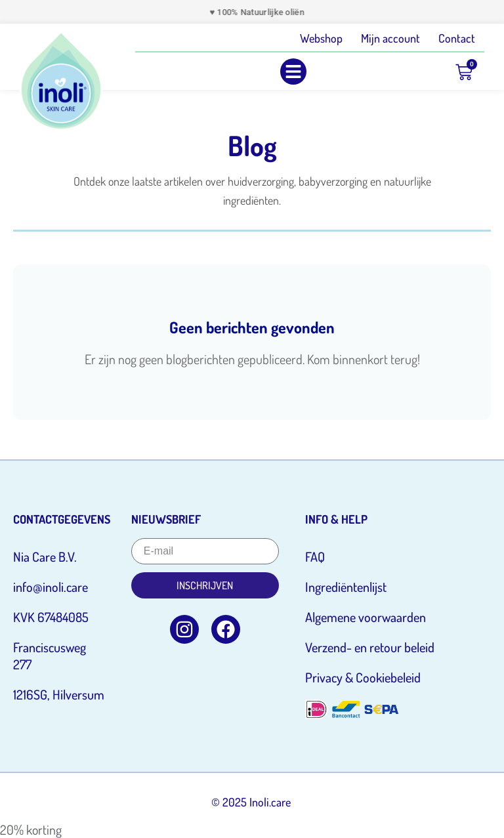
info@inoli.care (51, 587)
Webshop (321, 38)
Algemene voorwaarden (366, 617)
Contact (457, 38)
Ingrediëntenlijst (346, 587)
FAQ (315, 556)
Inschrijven (205, 585)
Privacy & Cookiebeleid (363, 677)
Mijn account (390, 38)
